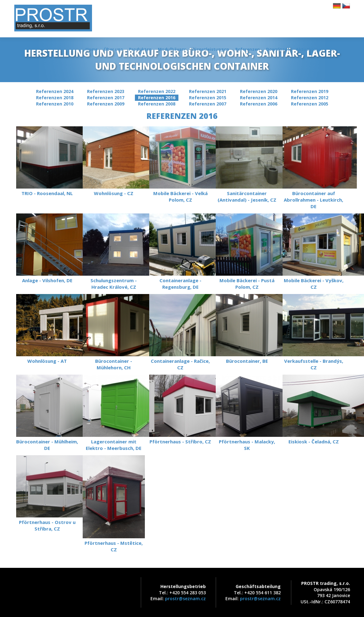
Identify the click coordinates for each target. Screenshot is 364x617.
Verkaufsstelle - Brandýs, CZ (314, 332)
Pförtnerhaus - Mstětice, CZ (114, 504)
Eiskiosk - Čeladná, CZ (314, 410)
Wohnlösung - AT (47, 329)
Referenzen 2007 (208, 104)
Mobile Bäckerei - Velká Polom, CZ (180, 165)
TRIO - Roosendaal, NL (47, 161)
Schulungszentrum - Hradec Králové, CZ (114, 252)
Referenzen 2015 (208, 98)
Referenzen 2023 (106, 91)
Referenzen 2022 (157, 91)
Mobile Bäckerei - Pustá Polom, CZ (247, 252)
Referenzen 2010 (55, 104)
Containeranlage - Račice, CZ (180, 332)
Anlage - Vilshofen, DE (47, 248)
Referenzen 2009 (106, 104)
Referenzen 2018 (55, 98)
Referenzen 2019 (310, 91)
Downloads (278, 49)
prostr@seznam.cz (185, 598)
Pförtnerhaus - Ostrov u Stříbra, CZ (47, 493)
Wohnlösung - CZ (114, 161)
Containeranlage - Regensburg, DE (180, 252)
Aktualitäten (310, 49)
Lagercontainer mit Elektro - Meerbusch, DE (114, 413)
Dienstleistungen (211, 49)
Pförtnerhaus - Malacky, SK (247, 413)
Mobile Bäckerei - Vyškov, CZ (314, 252)
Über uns (113, 49)
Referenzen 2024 (55, 91)
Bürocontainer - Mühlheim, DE (47, 413)
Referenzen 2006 (259, 104)
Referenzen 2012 (310, 98)
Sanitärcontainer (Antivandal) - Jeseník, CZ (247, 165)
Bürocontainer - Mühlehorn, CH (114, 332)
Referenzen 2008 (157, 104)
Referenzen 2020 (259, 91)
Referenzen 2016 (157, 98)
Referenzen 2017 (106, 98)
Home (92, 49)
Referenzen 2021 (208, 91)
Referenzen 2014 (259, 98)
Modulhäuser (172, 49)
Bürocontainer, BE (247, 329)
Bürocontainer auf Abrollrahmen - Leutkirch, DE (314, 168)
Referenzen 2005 (310, 104)
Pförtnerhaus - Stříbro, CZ (180, 410)
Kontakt (338, 49)
